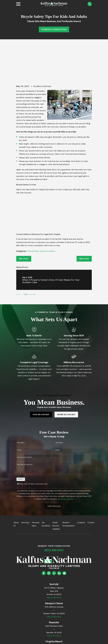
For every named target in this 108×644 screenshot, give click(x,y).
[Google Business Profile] (54, 540)
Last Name (59, 410)
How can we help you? (25, 432)
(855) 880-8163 (54, 517)
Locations (81, 490)
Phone (19, 417)
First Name (21, 410)
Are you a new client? (25, 424)
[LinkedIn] (59, 540)
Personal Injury (33, 218)
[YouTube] (64, 540)
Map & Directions (54, 565)
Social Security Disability (56, 493)
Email (57, 417)
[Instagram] (49, 540)
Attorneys (25, 490)
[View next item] (32, 262)
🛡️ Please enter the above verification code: (32, 451)
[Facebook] (44, 540)
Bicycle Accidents (48, 218)
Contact (91, 490)
